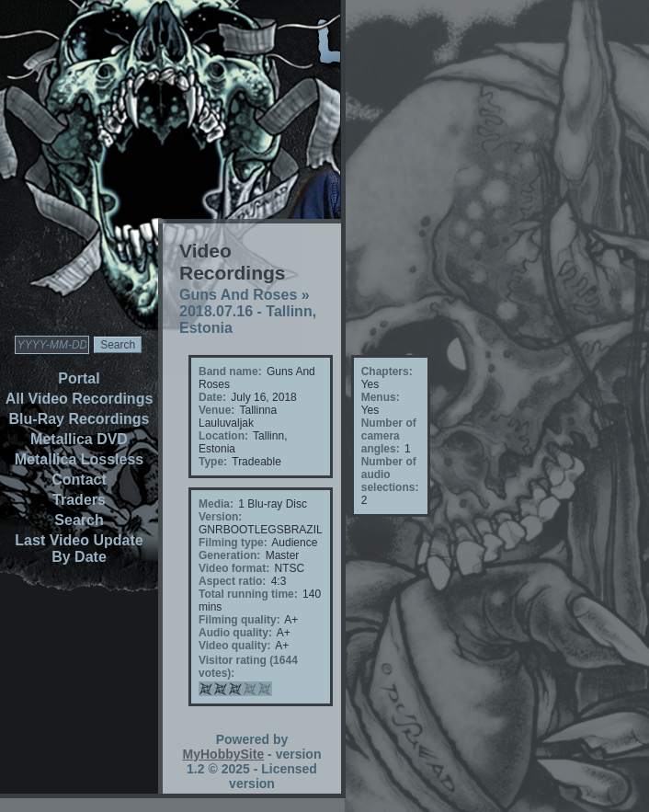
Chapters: (387, 372)
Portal (79, 378)
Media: (216, 504)
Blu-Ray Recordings (80, 419)
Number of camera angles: (389, 436)
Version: (220, 517)
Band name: (230, 372)
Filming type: (233, 543)
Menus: (381, 397)
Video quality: (234, 646)
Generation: (229, 555)
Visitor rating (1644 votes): (248, 667)
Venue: (216, 410)
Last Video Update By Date (79, 549)
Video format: (234, 568)
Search (79, 520)
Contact (79, 480)
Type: (213, 462)
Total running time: (248, 594)
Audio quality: (235, 633)
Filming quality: (239, 620)
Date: (212, 397)
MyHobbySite (224, 754)
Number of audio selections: (390, 475)
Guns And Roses (238, 295)
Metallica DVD (79, 439)
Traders (79, 500)
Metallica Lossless (80, 459)
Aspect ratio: (232, 581)
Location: (223, 436)
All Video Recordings (80, 399)
